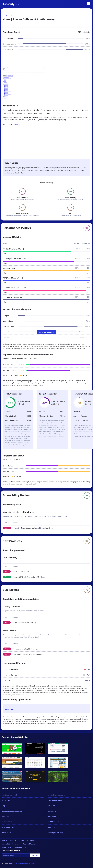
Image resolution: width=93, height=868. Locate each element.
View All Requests (46, 332)
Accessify (11, 4)
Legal (32, 840)
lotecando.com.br (55, 800)
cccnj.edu (8, 16)
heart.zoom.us (8, 833)
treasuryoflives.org (55, 833)
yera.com (5, 816)
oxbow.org (52, 811)
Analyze (35, 855)
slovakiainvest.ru (8, 827)
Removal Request (30, 844)
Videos (4, 840)
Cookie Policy (20, 847)
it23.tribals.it (53, 816)
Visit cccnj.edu (12, 125)
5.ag (3, 806)
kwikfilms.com (53, 822)
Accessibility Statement (11, 844)
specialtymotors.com (56, 795)
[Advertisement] (46, 60)
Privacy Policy (7, 847)
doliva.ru (51, 827)
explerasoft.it (7, 800)
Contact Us (23, 840)
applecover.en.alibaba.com (12, 811)
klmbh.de (51, 806)
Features (13, 840)
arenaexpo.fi (7, 822)
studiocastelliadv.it (9, 795)
